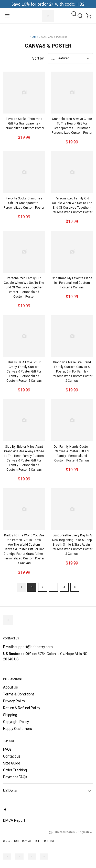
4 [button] (64, 587)
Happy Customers (18, 729)
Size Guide (12, 763)
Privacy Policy (14, 701)
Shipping (10, 715)
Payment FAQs (15, 777)
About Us (10, 687)
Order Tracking (15, 770)
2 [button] (43, 587)
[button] (21, 587)
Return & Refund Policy (22, 708)
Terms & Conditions (19, 694)
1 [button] (32, 587)
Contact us (12, 756)
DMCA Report (14, 820)
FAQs (7, 749)
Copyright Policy (16, 722)
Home (34, 37)
